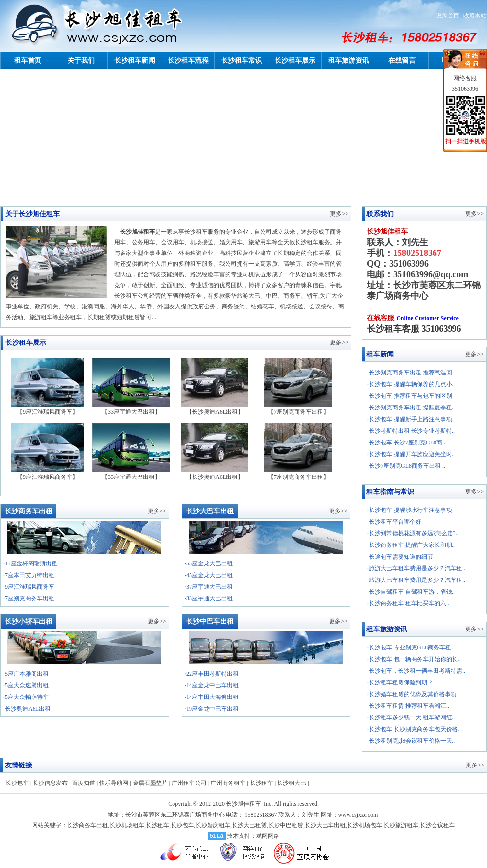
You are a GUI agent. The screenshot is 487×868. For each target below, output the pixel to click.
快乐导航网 (114, 783)
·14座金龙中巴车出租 (212, 685)
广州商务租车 (228, 783)
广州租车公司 (189, 783)
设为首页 (448, 16)
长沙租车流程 (188, 60)
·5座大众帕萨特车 (26, 697)
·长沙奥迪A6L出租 (27, 709)
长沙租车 (261, 783)
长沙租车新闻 (135, 60)
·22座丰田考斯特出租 (212, 674)
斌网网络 (268, 836)
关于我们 (81, 60)
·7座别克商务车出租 (29, 598)
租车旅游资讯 (348, 60)
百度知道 (84, 783)
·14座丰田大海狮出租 (212, 697)
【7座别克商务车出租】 (299, 408)
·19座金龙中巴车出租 (212, 709)
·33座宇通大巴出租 (209, 598)
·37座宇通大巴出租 (209, 587)
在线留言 (402, 60)
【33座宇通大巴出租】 (131, 408)
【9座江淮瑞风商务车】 (48, 408)
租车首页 (28, 60)
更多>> (339, 214)
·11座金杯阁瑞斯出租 (30, 563)
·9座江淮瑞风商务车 (29, 587)
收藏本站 (475, 16)
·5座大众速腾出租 (26, 685)
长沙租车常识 (242, 60)
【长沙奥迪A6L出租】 (215, 408)
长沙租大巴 (292, 783)
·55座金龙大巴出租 (209, 563)
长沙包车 (17, 783)
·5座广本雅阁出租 (26, 674)
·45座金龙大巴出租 (209, 575)
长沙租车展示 (295, 60)
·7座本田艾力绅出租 (29, 575)
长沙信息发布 (50, 783)
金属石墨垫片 (150, 783)
